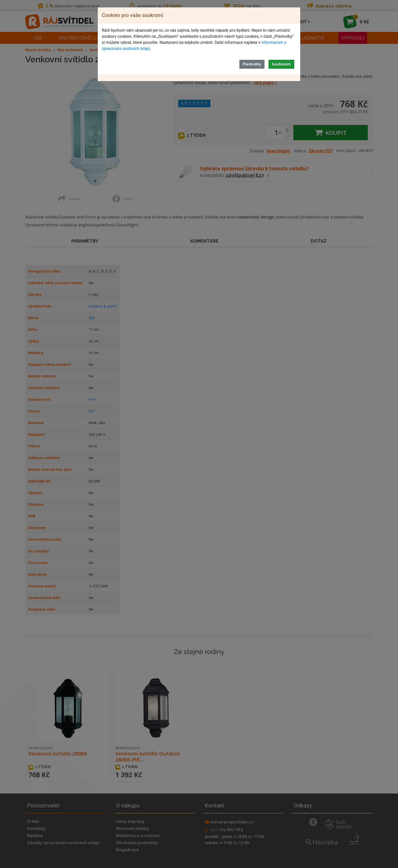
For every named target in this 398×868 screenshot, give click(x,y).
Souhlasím (281, 64)
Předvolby (252, 64)
